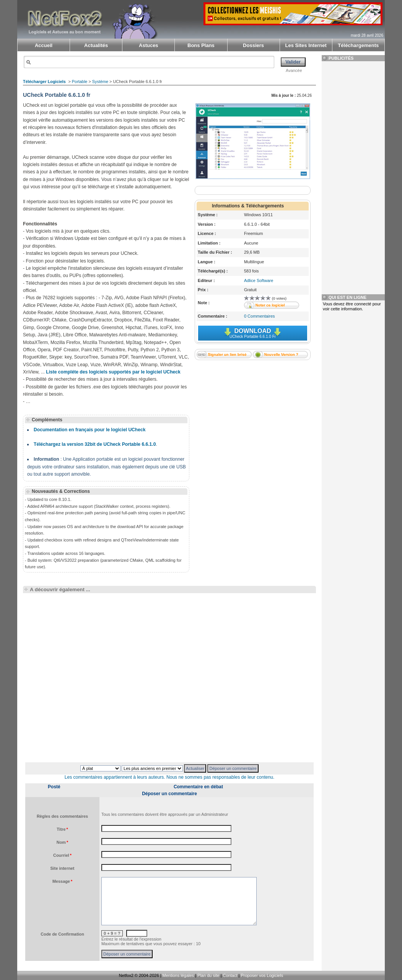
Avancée (294, 70)
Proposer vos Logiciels (262, 975)
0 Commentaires (260, 316)
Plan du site (208, 975)
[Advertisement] (252, 413)
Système (100, 82)
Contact (230, 975)
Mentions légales (178, 975)
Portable (80, 82)
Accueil (44, 45)
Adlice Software (259, 280)
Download (253, 333)
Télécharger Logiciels (44, 82)
